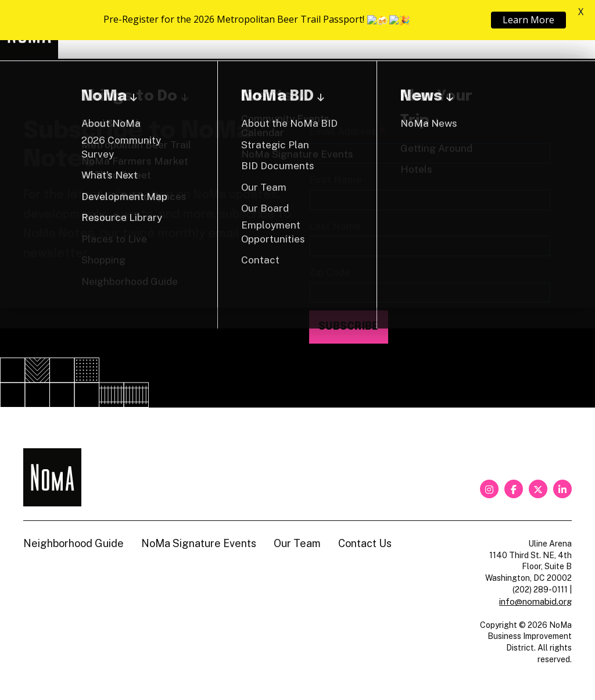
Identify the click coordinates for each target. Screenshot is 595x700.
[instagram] (489, 489)
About (338, 29)
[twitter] (538, 489)
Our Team (297, 543)
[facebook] (514, 489)
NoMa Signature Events (199, 543)
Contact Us (365, 543)
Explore (261, 29)
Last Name (335, 226)
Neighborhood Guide (436, 29)
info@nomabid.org (535, 601)
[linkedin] (562, 489)
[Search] (566, 30)
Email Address (347, 132)
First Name (336, 179)
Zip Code (330, 272)
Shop (524, 29)
